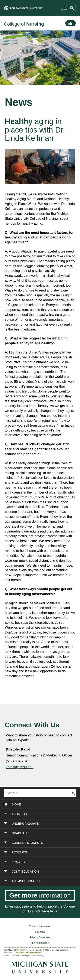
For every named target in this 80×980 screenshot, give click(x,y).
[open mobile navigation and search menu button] (68, 8)
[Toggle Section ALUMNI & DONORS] (40, 881)
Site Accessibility (40, 943)
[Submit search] (73, 793)
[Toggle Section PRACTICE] (40, 862)
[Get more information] (40, 896)
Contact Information (40, 926)
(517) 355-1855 (20, 950)
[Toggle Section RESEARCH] (40, 852)
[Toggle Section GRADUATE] (40, 833)
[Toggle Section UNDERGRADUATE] (40, 824)
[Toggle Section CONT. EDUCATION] (40, 872)
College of (24, 24)
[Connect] (71, 23)
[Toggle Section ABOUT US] (40, 814)
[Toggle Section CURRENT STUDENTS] (40, 843)
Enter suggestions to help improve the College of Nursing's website (40, 909)
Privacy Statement (40, 937)
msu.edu (38, 950)
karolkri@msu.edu (20, 767)
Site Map (40, 932)
